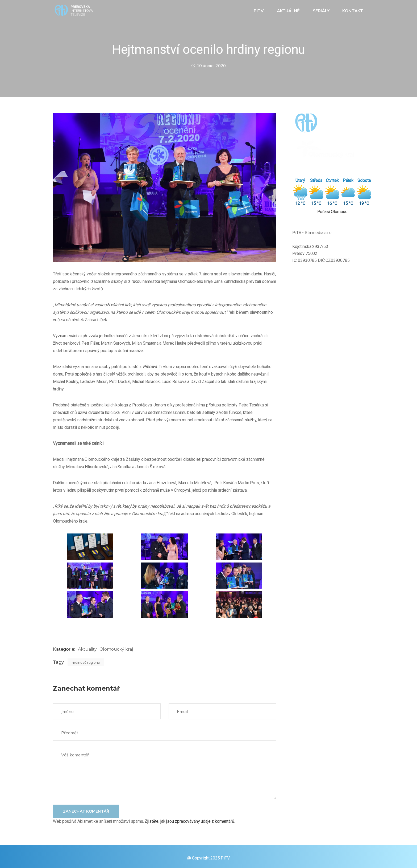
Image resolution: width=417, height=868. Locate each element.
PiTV (259, 11)
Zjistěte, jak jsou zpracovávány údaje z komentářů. (190, 821)
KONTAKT (353, 11)
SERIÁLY (322, 11)
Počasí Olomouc (332, 212)
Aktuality (87, 649)
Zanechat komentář (86, 811)
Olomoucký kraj (116, 649)
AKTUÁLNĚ (289, 11)
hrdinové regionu (86, 662)
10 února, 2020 (209, 66)
